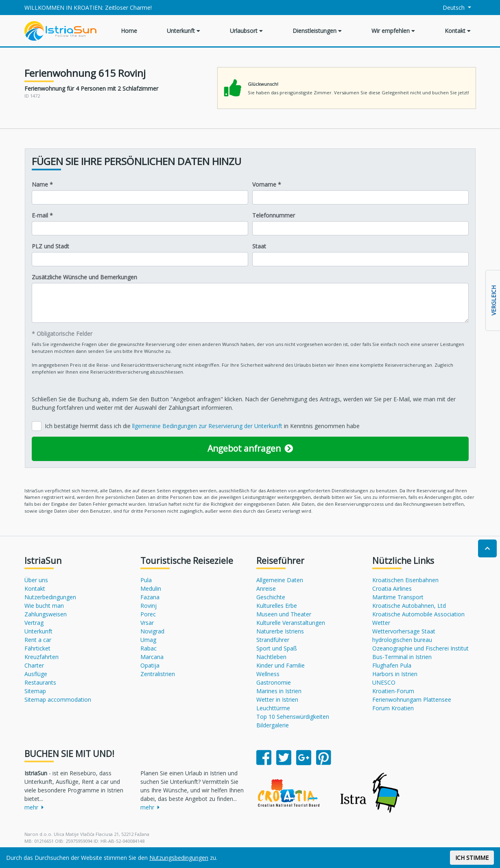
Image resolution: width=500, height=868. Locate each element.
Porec (148, 614)
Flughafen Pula (392, 665)
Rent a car (38, 640)
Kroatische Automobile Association (418, 614)
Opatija (150, 665)
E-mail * (42, 215)
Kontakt (458, 31)
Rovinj (148, 606)
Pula (146, 580)
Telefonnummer (274, 215)
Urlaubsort (246, 31)
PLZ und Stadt (50, 246)
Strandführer (273, 640)
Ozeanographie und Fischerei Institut (420, 648)
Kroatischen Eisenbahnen (405, 580)
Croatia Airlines (392, 588)
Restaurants (40, 682)
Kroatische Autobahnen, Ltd (409, 606)
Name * (42, 184)
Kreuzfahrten (41, 657)
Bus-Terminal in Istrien (402, 657)
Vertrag (34, 623)
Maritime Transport (398, 597)
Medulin (151, 588)
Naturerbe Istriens (280, 631)
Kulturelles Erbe (277, 606)
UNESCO (384, 682)
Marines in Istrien (279, 691)
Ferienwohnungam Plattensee (412, 699)
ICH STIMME (472, 858)
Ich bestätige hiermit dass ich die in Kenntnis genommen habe (202, 426)
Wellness (268, 674)
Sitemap (35, 691)
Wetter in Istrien (277, 699)
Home (129, 31)
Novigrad (152, 631)
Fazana (150, 597)
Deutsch (449, 8)
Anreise (266, 588)
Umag (148, 640)
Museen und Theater (284, 614)
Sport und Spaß (277, 648)
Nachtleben (271, 657)
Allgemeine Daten (280, 580)
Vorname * (267, 184)
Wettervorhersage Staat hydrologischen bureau (404, 635)
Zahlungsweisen (46, 614)
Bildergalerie (273, 725)
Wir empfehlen (393, 31)
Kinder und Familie (281, 665)
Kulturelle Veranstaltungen (291, 623)
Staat (259, 246)
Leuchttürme (273, 708)
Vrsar (147, 623)
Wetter (381, 623)
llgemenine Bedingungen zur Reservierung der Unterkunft (208, 426)
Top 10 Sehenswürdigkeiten (293, 717)
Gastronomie (274, 682)
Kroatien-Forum (393, 691)
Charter (34, 665)
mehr (34, 807)
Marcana (152, 657)
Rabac (148, 648)
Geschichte (271, 597)
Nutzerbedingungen (50, 597)
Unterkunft (183, 31)
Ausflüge (36, 674)
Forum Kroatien (393, 708)
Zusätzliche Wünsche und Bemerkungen (84, 277)
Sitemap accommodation (58, 699)
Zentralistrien (158, 674)
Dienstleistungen (317, 31)
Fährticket (37, 648)
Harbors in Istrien (395, 674)
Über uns (36, 580)
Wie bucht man (44, 606)
